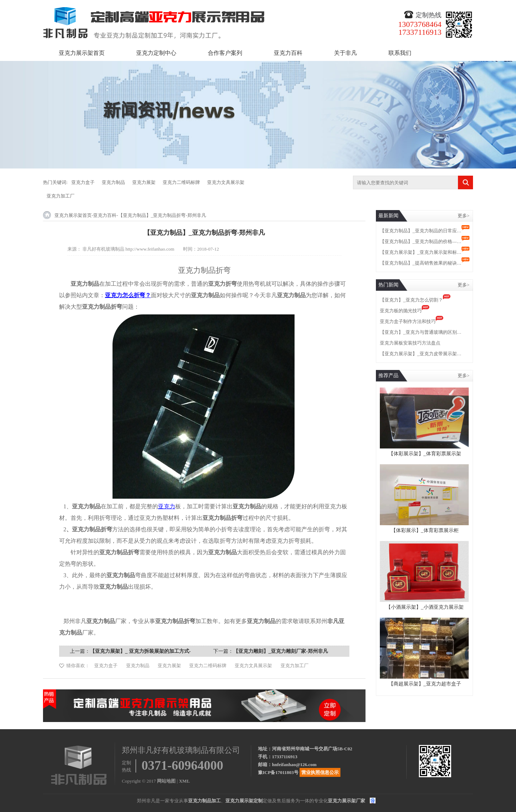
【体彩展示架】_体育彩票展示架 (425, 454)
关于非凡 (345, 53)
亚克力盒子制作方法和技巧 (408, 321)
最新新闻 (388, 216)
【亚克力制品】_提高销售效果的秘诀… (421, 263)
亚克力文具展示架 (226, 182)
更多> (464, 216)
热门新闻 (388, 285)
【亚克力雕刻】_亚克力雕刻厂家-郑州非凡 (281, 651)
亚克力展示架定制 (244, 801)
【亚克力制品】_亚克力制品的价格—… (421, 241)
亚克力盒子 (83, 182)
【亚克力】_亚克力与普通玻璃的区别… (421, 332)
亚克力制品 (113, 182)
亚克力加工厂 (61, 196)
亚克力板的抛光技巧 (401, 311)
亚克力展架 (144, 182)
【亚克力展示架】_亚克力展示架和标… (421, 252)
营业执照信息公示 (320, 772)
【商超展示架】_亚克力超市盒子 (425, 684)
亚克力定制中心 (156, 53)
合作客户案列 (225, 53)
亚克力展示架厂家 (347, 801)
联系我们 (400, 53)
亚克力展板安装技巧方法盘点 (410, 343)
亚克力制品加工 (204, 801)
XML (184, 781)
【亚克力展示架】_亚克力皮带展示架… (421, 354)
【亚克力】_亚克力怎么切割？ (411, 300)
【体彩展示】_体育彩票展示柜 (425, 530)
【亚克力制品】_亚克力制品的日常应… (421, 231)
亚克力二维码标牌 (181, 182)
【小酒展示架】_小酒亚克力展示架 (425, 607)
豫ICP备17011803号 (278, 772)
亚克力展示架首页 (82, 53)
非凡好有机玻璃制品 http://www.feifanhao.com (128, 249)
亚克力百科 (288, 53)
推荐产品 (388, 376)
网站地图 (166, 781)
